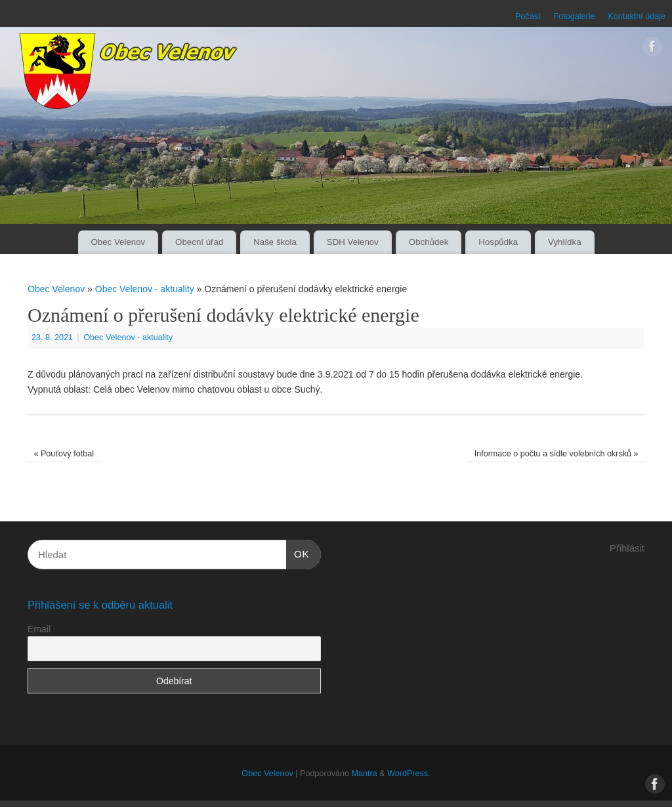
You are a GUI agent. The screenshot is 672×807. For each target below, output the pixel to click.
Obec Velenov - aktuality (145, 289)
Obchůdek (429, 242)
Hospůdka (498, 242)
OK (298, 552)
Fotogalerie (574, 16)
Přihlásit (627, 548)
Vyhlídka (565, 242)
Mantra (364, 774)
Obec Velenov (118, 242)
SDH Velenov (353, 242)
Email (39, 629)
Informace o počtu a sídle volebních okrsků (556, 454)
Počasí (528, 16)
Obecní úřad (199, 242)
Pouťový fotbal (64, 454)
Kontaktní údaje (637, 16)
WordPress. (409, 774)
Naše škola (275, 242)
